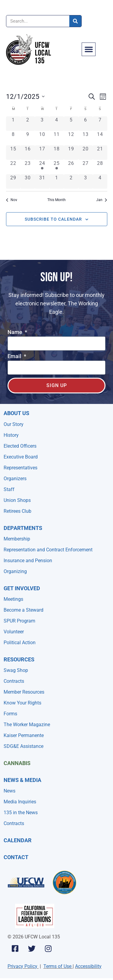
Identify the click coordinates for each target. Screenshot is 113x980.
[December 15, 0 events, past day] (13, 153)
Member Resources (24, 692)
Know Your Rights (22, 703)
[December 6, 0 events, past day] (86, 124)
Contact (16, 857)
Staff (9, 489)
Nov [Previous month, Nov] (12, 200)
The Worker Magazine (27, 725)
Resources (19, 659)
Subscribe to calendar (53, 219)
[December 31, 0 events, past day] (42, 181)
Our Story (14, 424)
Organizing (15, 571)
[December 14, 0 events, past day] (100, 138)
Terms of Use (57, 966)
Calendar (18, 840)
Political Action (20, 643)
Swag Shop (16, 670)
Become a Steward (24, 610)
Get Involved (22, 588)
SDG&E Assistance (24, 746)
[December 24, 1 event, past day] (42, 167)
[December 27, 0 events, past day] (86, 167)
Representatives (20, 468)
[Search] (75, 21)
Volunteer (14, 632)
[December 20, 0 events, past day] (86, 153)
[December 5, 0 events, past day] (71, 124)
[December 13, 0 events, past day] (86, 138)
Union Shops (17, 500)
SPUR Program (19, 621)
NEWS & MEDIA (22, 780)
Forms (10, 714)
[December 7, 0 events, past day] (100, 124)
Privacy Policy (22, 966)
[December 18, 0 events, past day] (57, 153)
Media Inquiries (20, 802)
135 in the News (21, 813)
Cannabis (17, 763)
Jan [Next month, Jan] (102, 200)
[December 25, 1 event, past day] (57, 167)
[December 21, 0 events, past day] (100, 153)
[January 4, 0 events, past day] (100, 181)
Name (16, 332)
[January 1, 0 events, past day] (57, 181)
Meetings (13, 599)
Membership (17, 539)
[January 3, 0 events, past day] (86, 181)
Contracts (14, 681)
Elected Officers (20, 446)
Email (15, 356)
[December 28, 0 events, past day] (100, 167)
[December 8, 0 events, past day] (13, 138)
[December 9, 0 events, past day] (28, 138)
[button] (89, 49)
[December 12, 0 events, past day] (71, 138)
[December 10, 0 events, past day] (42, 138)
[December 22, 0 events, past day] (13, 167)
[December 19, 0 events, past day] (71, 153)
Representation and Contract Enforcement (48, 550)
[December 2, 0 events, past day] (28, 124)
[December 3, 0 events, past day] (42, 124)
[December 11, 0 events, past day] (57, 138)
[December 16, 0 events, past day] (28, 153)
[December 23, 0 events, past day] (28, 167)
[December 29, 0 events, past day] (13, 181)
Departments (23, 528)
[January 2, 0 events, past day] (71, 181)
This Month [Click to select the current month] (56, 200)
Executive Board (21, 457)
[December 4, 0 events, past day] (57, 124)
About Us (16, 413)
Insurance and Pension (28, 561)
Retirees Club (17, 511)
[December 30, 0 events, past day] (28, 181)
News (9, 791)
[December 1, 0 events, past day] (13, 124)
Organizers (15, 479)
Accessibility (88, 966)
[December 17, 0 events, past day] (42, 153)
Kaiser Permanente (24, 735)
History (11, 435)
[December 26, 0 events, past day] (71, 167)
